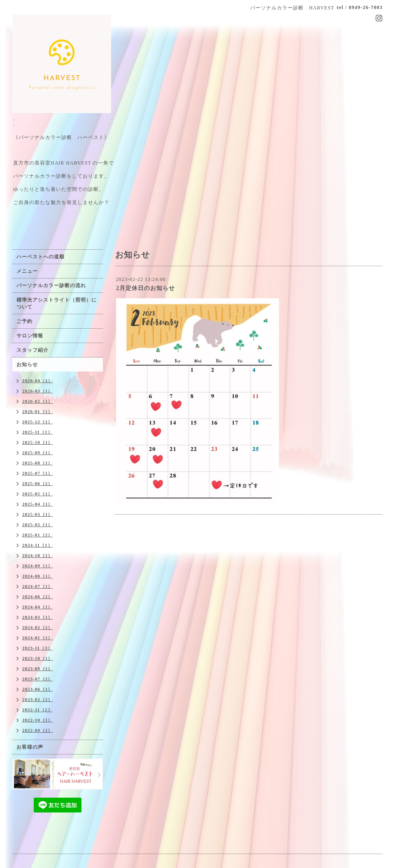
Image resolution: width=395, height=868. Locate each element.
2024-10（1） (37, 555)
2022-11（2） (37, 710)
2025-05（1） (37, 494)
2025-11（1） (37, 432)
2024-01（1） (37, 638)
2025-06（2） (37, 483)
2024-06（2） (37, 596)
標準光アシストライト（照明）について (57, 303)
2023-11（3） (37, 648)
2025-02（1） (37, 525)
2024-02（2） (37, 627)
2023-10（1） (37, 658)
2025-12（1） (37, 422)
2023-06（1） (37, 689)
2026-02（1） (37, 401)
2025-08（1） (37, 463)
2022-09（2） (37, 730)
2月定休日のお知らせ (145, 288)
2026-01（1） (37, 411)
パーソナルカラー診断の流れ (51, 285)
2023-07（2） (37, 679)
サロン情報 (30, 336)
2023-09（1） (37, 668)
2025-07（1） (37, 473)
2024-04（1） (37, 607)
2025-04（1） (37, 504)
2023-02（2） (37, 699)
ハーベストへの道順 (41, 257)
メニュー (27, 271)
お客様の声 (30, 747)
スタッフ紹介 (33, 350)
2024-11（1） (37, 545)
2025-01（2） (37, 535)
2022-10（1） (37, 720)
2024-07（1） (37, 586)
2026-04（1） (37, 381)
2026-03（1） (37, 391)
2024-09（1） (37, 566)
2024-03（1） (37, 617)
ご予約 (24, 321)
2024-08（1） (37, 576)
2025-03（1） (37, 514)
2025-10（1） (37, 442)
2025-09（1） (37, 453)
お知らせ (27, 364)
